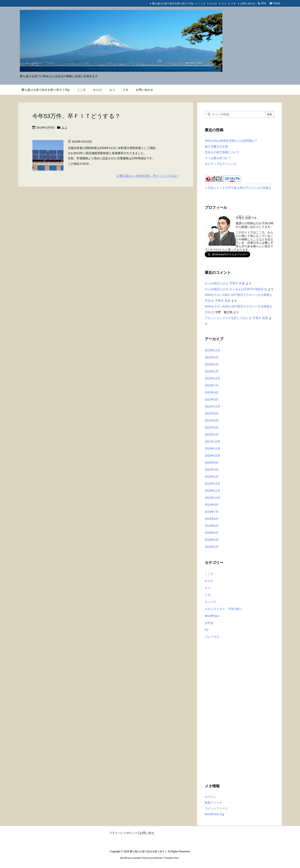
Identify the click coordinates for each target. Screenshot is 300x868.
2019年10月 (212, 498)
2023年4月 (212, 392)
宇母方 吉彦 (237, 283)
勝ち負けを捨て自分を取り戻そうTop (173, 4)
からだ (213, 4)
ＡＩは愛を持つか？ (218, 158)
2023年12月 (212, 378)
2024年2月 (212, 364)
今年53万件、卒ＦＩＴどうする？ (76, 116)
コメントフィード (216, 808)
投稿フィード (213, 803)
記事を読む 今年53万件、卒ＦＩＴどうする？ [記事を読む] (148, 176)
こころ (202, 4)
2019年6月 (212, 519)
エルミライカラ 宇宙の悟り (224, 609)
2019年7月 (212, 512)
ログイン (211, 797)
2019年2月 (212, 547)
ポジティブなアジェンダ (221, 164)
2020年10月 (212, 456)
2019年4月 (212, 533)
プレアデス (212, 637)
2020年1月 (212, 477)
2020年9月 (212, 463)
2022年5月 (212, 420)
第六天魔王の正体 (216, 146)
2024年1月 (212, 371)
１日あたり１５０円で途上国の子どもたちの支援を (238, 188)
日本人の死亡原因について (222, 152)
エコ (224, 4)
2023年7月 (212, 385)
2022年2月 (212, 435)
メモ (233, 4)
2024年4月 (212, 357)
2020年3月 (212, 470)
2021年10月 (212, 442)
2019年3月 (212, 540)
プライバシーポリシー (124, 833)
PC (207, 630)
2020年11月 (212, 449)
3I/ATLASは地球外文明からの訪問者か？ (231, 141)
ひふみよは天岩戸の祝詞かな (248, 289)
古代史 (209, 623)
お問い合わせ (248, 4)
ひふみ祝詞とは (215, 283)
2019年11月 (212, 491)
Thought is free (171, 858)
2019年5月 (212, 526)
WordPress (212, 616)
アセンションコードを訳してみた (226, 318)
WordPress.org (214, 814)
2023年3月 (212, 399)
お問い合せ (147, 833)
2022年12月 (212, 406)
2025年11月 (212, 350)
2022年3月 (212, 428)
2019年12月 (212, 484)
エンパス (211, 602)
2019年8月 (212, 505)
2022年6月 (212, 413)
